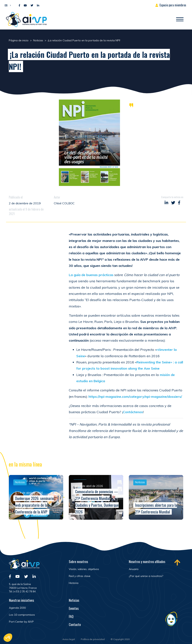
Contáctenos (133, 412)
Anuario (134, 569)
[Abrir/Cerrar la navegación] (180, 20)
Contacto (75, 624)
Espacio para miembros (173, 5)
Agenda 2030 (17, 608)
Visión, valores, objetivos (84, 569)
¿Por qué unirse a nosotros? (146, 576)
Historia (74, 583)
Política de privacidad (93, 639)
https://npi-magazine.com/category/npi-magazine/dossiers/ (135, 397)
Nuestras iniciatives (21, 600)
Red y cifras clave (80, 576)
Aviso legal (69, 639)
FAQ (71, 616)
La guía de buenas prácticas (91, 275)
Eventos (74, 608)
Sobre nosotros (78, 562)
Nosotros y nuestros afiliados (147, 562)
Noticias (74, 600)
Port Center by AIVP (21, 622)
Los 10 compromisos (22, 615)
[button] (7, 5)
